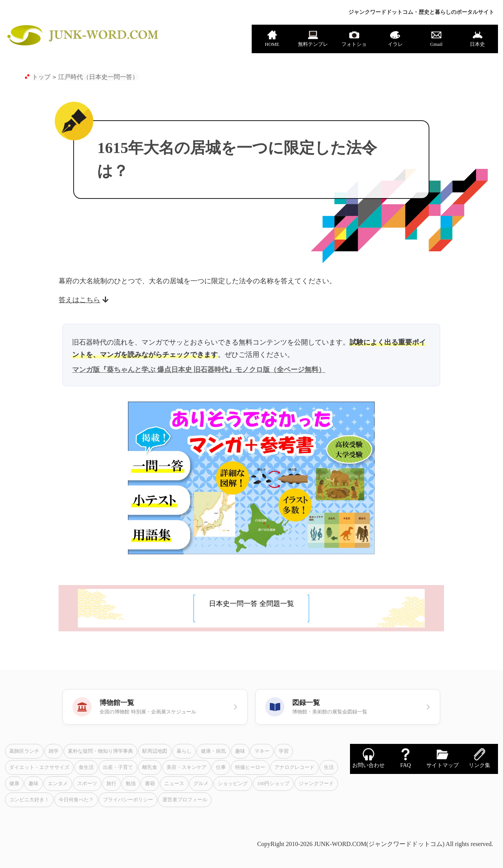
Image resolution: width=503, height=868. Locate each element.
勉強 (131, 784)
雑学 (54, 751)
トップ (41, 77)
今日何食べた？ (76, 800)
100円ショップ (273, 784)
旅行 (111, 784)
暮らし (184, 751)
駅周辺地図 (155, 751)
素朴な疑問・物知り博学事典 (100, 751)
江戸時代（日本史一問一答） (98, 77)
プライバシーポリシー (128, 800)
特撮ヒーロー (250, 767)
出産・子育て (118, 767)
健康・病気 (213, 751)
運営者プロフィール (185, 800)
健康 (14, 784)
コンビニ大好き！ (29, 800)
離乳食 (150, 767)
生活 (329, 767)
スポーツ (87, 784)
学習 (284, 751)
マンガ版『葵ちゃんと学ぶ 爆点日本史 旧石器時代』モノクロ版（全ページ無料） (199, 370)
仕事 (221, 767)
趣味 (240, 751)
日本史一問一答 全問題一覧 (251, 604)
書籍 (150, 784)
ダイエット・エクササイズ (39, 767)
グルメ (201, 784)
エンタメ (58, 784)
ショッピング (233, 784)
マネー (262, 751)
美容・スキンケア (187, 767)
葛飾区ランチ (24, 751)
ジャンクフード (316, 784)
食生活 (86, 767)
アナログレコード (294, 767)
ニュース (174, 784)
